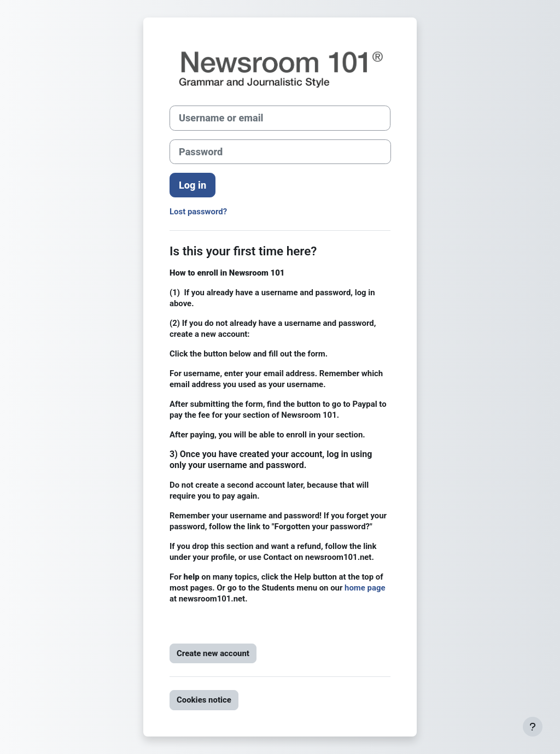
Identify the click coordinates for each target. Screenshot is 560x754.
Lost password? (198, 212)
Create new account (213, 653)
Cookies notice (204, 700)
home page (365, 588)
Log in (192, 185)
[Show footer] (533, 727)
